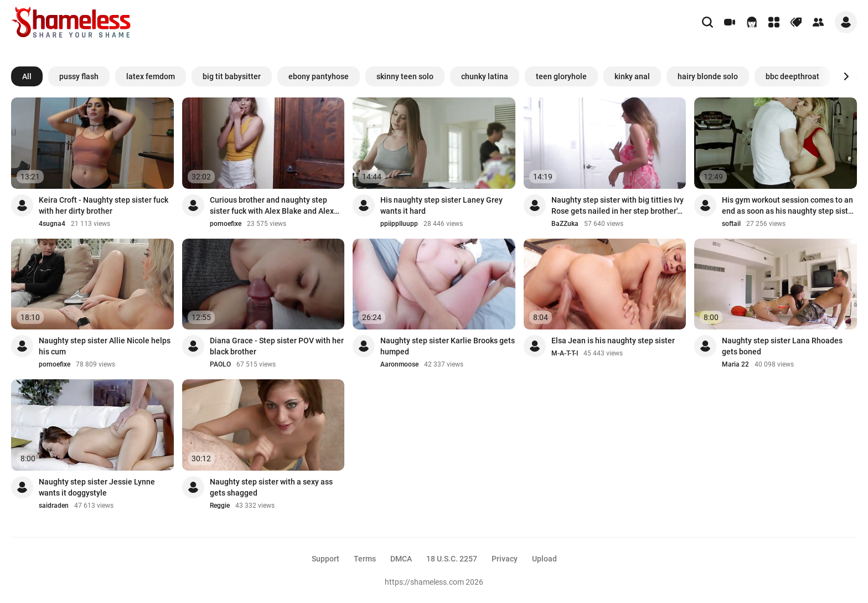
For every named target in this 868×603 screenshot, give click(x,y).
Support (325, 559)
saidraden (54, 506)
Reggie (220, 506)
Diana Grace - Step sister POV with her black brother (277, 346)
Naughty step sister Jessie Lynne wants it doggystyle (97, 487)
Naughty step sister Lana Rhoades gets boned (782, 346)
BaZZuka (565, 224)
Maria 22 (735, 364)
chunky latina (485, 76)
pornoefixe (226, 224)
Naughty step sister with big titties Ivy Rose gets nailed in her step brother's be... (618, 206)
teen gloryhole (561, 76)
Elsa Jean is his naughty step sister (613, 341)
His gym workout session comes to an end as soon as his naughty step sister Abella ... (789, 206)
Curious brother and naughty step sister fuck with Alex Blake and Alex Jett (272, 206)
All (27, 76)
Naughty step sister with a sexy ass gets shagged (271, 487)
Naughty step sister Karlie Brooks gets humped (448, 346)
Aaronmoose (399, 364)
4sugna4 (52, 224)
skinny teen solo (405, 76)
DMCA (401, 559)
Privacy (505, 559)
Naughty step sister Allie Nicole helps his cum (105, 346)
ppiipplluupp (399, 224)
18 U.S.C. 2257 (452, 559)
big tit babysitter (232, 76)
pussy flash (79, 76)
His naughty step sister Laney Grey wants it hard (441, 205)
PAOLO (220, 364)
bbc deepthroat (792, 76)
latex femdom (151, 76)
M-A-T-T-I (565, 353)
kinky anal (632, 76)
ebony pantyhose (319, 76)
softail (731, 224)
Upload (544, 559)
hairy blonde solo (708, 76)
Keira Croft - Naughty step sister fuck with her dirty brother (104, 205)
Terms (365, 559)
